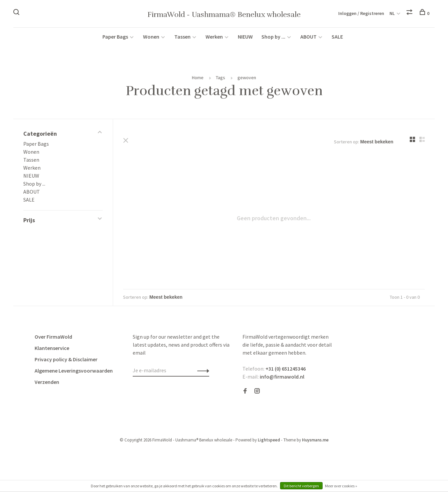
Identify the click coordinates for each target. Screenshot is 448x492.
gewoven (247, 78)
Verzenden (47, 383)
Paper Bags (115, 37)
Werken (214, 37)
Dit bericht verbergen (301, 486)
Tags (221, 78)
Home (198, 78)
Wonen (151, 37)
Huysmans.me (315, 441)
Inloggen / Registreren (361, 13)
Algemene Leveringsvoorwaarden (74, 371)
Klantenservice (52, 349)
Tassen (182, 37)
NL (392, 13)
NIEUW (245, 37)
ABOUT (309, 37)
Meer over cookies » (341, 486)
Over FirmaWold (53, 337)
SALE (337, 37)
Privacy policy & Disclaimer (66, 360)
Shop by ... (273, 37)
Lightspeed (269, 441)
